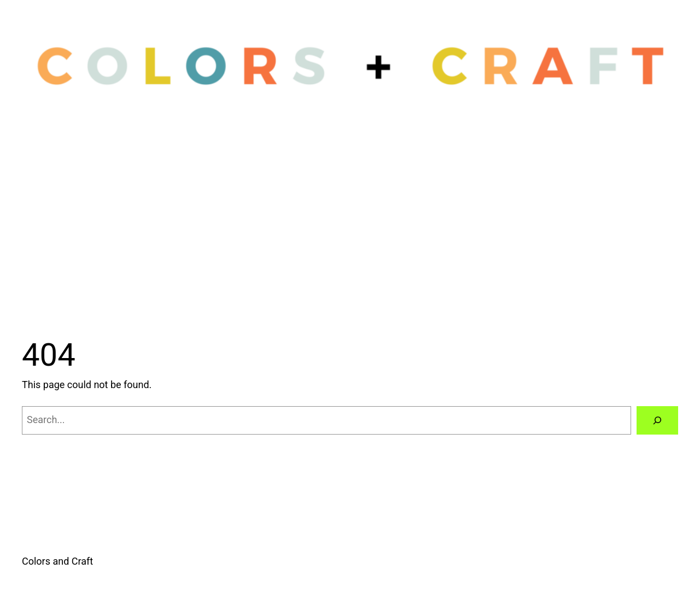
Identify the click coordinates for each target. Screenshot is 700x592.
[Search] (657, 420)
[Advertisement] (350, 216)
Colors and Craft (57, 561)
